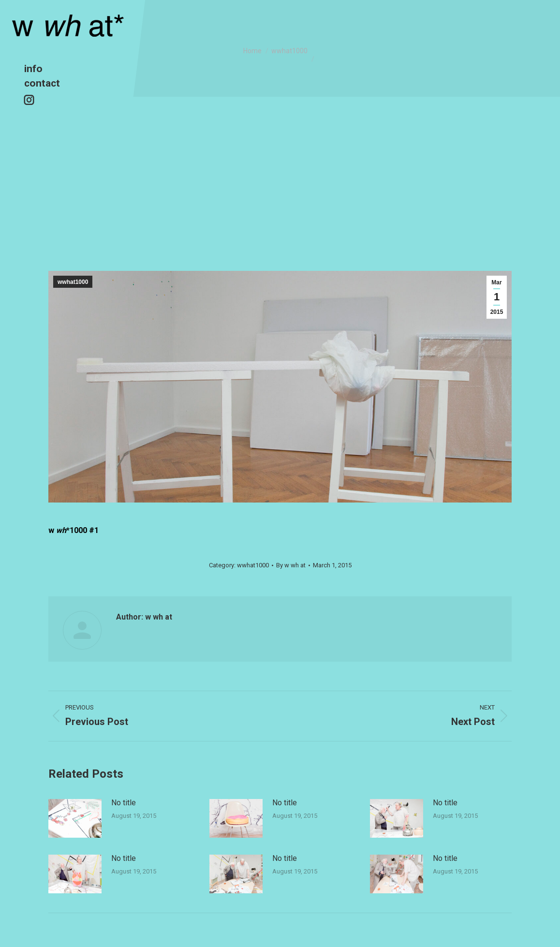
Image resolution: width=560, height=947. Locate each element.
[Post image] (75, 818)
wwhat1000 (73, 282)
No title (124, 803)
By (291, 565)
